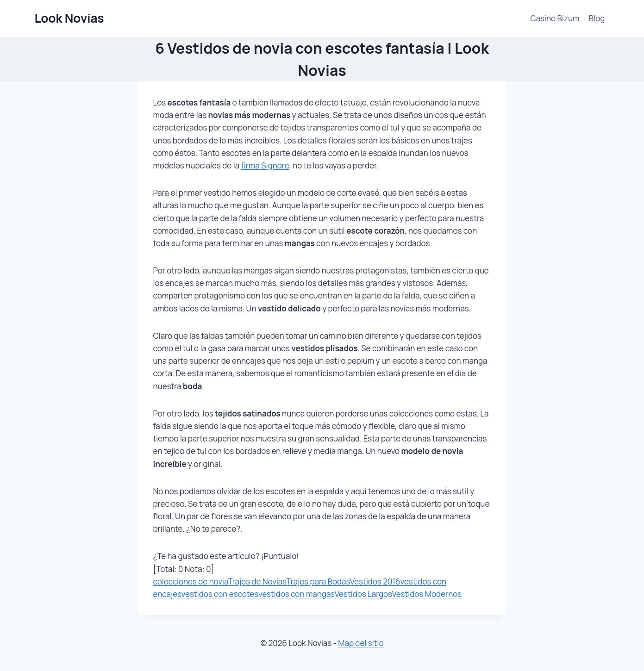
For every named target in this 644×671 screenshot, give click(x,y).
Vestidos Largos (363, 594)
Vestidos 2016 (375, 581)
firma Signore (265, 165)
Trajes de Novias (257, 581)
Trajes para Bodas (318, 581)
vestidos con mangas (297, 594)
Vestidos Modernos (427, 594)
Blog (597, 18)
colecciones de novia (191, 581)
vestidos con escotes (220, 594)
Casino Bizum (555, 18)
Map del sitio (361, 643)
